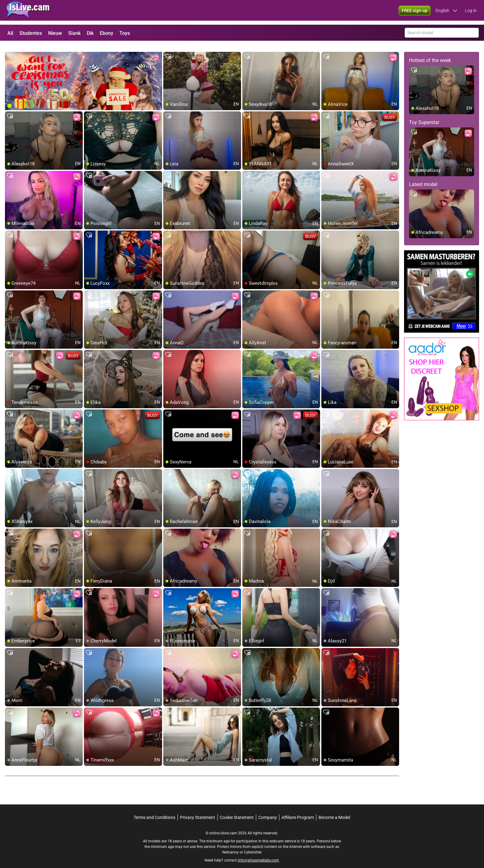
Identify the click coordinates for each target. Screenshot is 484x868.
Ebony (106, 33)
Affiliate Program (298, 810)
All (10, 33)
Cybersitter (253, 845)
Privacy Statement (198, 810)
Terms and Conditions (154, 810)
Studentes (31, 33)
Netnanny (231, 845)
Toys (125, 33)
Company (268, 810)
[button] (446, 12)
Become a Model (334, 810)
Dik (90, 33)
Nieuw (55, 33)
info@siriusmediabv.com (258, 853)
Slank (74, 33)
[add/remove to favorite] (168, 49)
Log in (471, 12)
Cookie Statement (237, 810)
